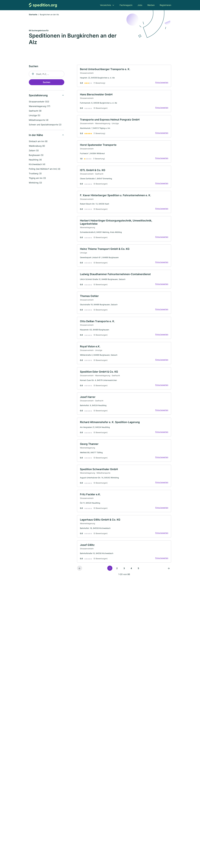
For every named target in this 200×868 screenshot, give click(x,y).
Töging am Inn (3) (37, 178)
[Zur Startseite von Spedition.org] (43, 5)
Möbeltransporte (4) (39, 120)
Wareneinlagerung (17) (40, 106)
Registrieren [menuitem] (165, 5)
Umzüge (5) (35, 116)
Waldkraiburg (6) (37, 146)
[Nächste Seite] (169, 573)
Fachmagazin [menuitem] (126, 5)
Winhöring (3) (35, 183)
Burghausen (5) (36, 155)
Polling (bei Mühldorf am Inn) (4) (45, 169)
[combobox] (47, 74)
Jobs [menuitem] (140, 5)
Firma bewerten (161, 83)
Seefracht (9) (35, 111)
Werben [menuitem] (151, 5)
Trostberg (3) (35, 174)
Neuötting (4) (35, 160)
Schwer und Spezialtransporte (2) (45, 125)
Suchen (47, 82)
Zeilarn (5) (34, 151)
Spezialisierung (38, 95)
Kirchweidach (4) (37, 164)
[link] (124, 76)
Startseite (33, 15)
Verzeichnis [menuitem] (105, 5)
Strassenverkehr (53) (39, 102)
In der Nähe (36, 135)
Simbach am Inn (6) (38, 141)
